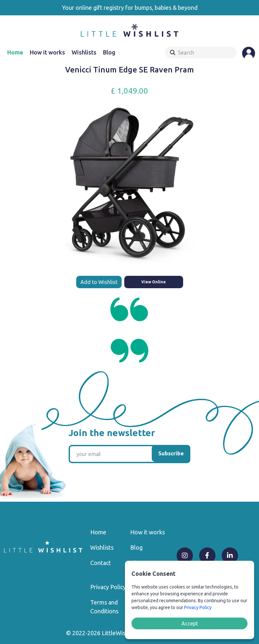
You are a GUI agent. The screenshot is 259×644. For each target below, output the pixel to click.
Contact (101, 563)
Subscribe (171, 453)
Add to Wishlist (99, 282)
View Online (154, 282)
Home (15, 52)
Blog (109, 52)
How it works (47, 52)
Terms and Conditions (104, 607)
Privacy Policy (108, 587)
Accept (190, 623)
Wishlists (84, 52)
